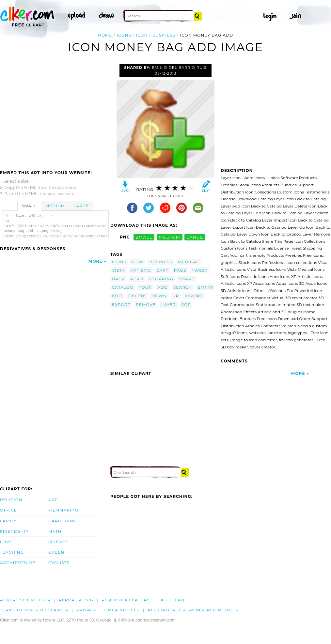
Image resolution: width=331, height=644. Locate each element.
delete (137, 296)
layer (169, 305)
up (176, 296)
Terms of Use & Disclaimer (34, 610)
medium (169, 237)
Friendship (14, 531)
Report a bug (76, 600)
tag (162, 600)
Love (6, 542)
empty (205, 287)
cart (162, 270)
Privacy (86, 610)
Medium (55, 206)
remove (146, 305)
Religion (11, 500)
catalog (123, 287)
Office (8, 510)
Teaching (12, 552)
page (180, 270)
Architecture (18, 563)
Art (53, 500)
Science (58, 542)
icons (124, 35)
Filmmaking (63, 510)
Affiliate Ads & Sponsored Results (193, 610)
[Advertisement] (55, 113)
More (95, 261)
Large (81, 206)
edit (117, 296)
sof (186, 305)
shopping (161, 279)
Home (105, 35)
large (195, 237)
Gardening (63, 521)
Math (55, 531)
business (164, 35)
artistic (141, 270)
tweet (200, 270)
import (194, 296)
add (163, 287)
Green (56, 552)
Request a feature (126, 600)
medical (189, 262)
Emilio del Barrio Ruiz (180, 68)
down (159, 296)
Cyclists (59, 563)
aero (137, 279)
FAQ (180, 600)
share (187, 279)
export (121, 305)
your (145, 287)
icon (142, 35)
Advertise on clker (25, 600)
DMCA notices (122, 610)
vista (118, 270)
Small (29, 206)
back (118, 279)
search (183, 287)
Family (8, 521)
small (144, 237)
